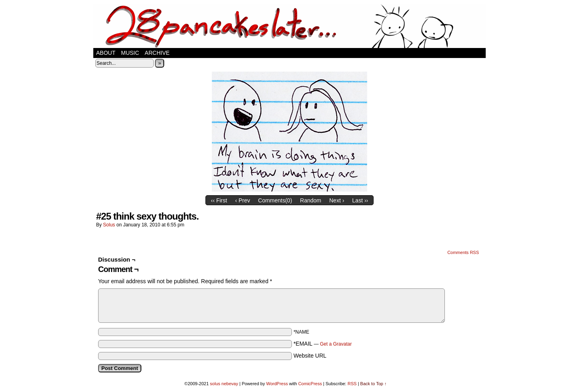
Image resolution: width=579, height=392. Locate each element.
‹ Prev (242, 200)
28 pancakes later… (289, 26)
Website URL (310, 356)
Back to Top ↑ (374, 384)
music (130, 53)
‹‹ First (219, 200)
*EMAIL (323, 344)
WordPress (277, 384)
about (106, 53)
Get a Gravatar (336, 344)
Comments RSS (463, 252)
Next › (337, 200)
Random (311, 200)
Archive (157, 53)
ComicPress (310, 384)
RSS (352, 384)
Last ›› (360, 200)
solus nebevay (224, 384)
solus (109, 225)
